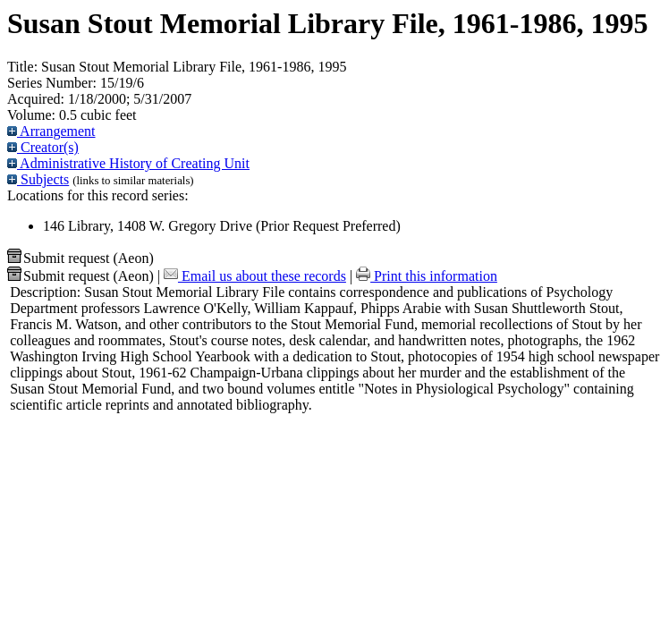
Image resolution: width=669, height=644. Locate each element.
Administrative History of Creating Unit (128, 163)
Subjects (38, 179)
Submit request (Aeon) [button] (80, 258)
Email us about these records (255, 276)
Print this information (427, 276)
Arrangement (51, 131)
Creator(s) (43, 147)
